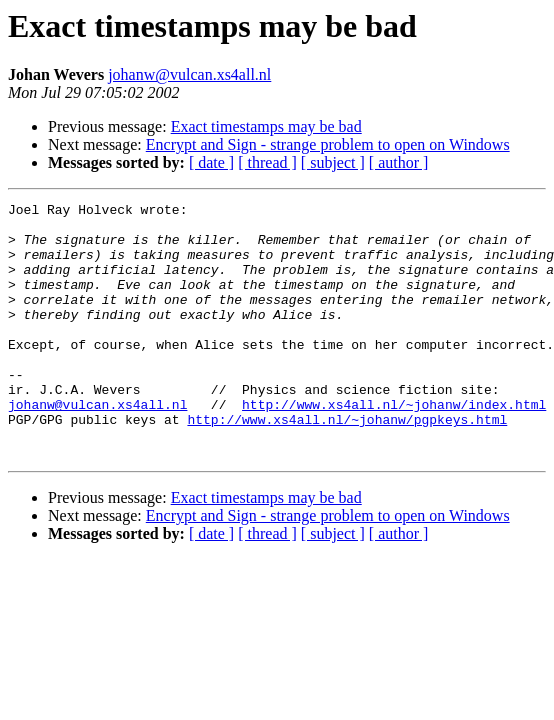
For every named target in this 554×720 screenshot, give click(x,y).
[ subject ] (333, 162)
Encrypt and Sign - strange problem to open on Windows (328, 144)
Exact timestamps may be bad (266, 126)
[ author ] (399, 162)
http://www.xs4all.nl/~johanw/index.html (394, 446)
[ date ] (211, 162)
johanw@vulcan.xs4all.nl (189, 74)
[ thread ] (267, 162)
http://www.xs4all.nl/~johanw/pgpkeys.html (347, 464)
